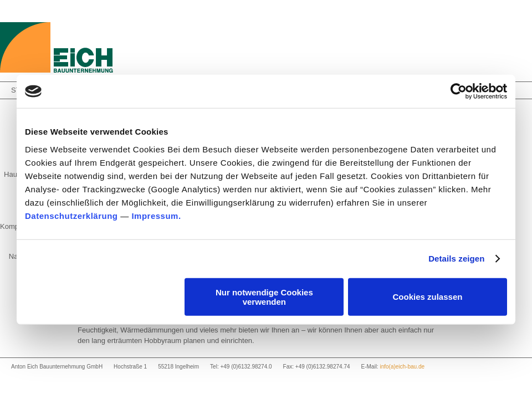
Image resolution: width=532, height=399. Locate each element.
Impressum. (156, 215)
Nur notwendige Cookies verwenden (264, 296)
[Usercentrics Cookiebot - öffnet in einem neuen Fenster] (459, 91)
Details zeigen (456, 259)
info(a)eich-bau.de (402, 367)
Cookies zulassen (428, 297)
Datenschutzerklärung (71, 215)
